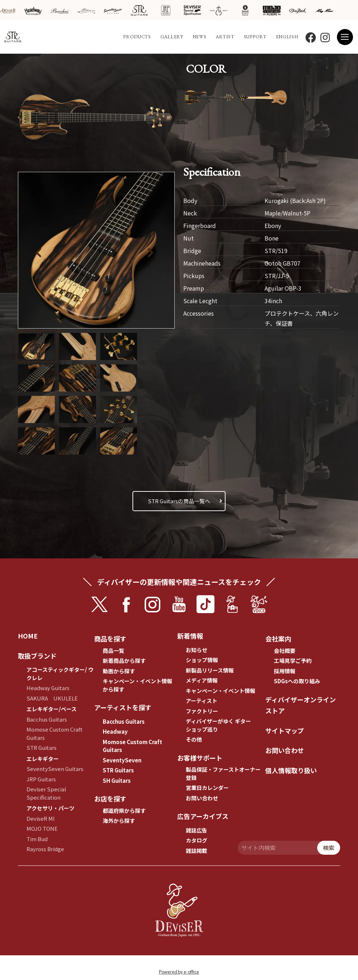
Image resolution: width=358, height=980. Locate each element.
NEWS (200, 37)
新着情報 (190, 636)
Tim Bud (37, 839)
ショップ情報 (202, 660)
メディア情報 (202, 680)
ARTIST (225, 37)
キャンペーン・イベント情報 (221, 691)
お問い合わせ (202, 798)
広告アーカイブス (203, 816)
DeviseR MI (41, 818)
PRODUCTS (137, 37)
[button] (155, 251)
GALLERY (172, 37)
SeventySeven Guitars (55, 769)
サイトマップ (285, 731)
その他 (194, 739)
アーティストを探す (123, 707)
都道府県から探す (124, 811)
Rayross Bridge (45, 849)
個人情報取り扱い (291, 770)
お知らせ (197, 650)
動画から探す (119, 671)
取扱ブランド (37, 656)
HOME (28, 636)
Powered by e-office (179, 972)
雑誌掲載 (197, 851)
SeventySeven (122, 760)
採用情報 (285, 671)
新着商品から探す (124, 661)
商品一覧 (113, 651)
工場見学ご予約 (293, 661)
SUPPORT (255, 37)
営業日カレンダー (207, 788)
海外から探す (119, 821)
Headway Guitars (48, 688)
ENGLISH (287, 37)
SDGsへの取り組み (297, 681)
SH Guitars (117, 780)
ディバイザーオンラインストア (301, 705)
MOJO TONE (42, 828)
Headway (115, 731)
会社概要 (285, 651)
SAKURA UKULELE (52, 698)
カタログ (197, 840)
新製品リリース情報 (210, 670)
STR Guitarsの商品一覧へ (179, 501)
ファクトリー (202, 711)
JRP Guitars (41, 779)
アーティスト (202, 701)
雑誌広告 (197, 830)
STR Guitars (42, 748)
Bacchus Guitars (47, 719)
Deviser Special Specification (46, 793)
